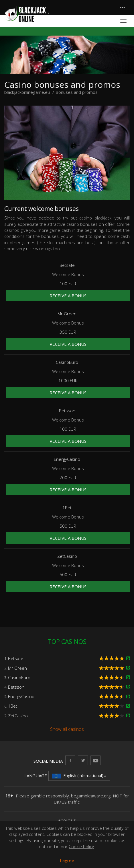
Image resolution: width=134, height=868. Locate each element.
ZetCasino (18, 716)
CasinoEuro (19, 677)
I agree (67, 860)
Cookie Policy (81, 846)
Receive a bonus (68, 296)
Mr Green (17, 668)
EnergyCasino (21, 696)
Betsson (16, 687)
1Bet (13, 706)
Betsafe (16, 658)
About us (67, 820)
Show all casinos (67, 729)
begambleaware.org (91, 796)
